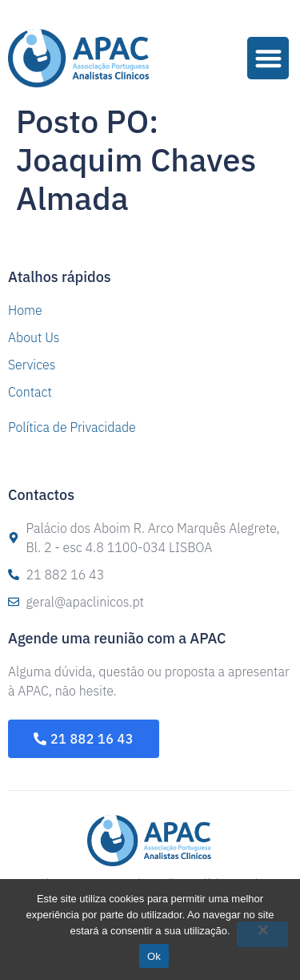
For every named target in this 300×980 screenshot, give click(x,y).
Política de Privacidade (72, 427)
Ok (154, 956)
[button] (268, 58)
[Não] (262, 934)
